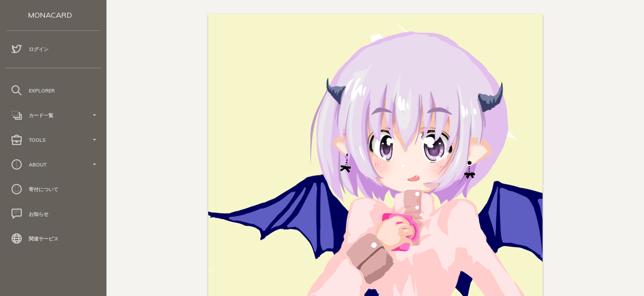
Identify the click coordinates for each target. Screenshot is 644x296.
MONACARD (50, 15)
